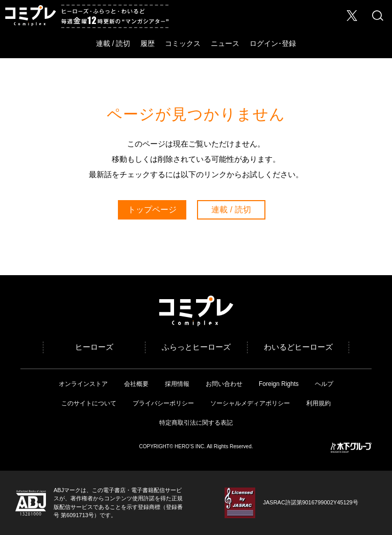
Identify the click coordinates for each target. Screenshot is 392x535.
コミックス (183, 43)
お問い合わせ (224, 384)
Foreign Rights (279, 384)
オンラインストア (83, 384)
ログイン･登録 (273, 43)
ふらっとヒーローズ (196, 347)
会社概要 (136, 384)
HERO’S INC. (190, 446)
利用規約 (318, 403)
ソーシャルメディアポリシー (250, 403)
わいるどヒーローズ (298, 347)
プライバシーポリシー (163, 403)
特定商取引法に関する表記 (196, 423)
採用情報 (177, 384)
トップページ (152, 210)
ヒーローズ (94, 347)
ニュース (225, 43)
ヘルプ (324, 384)
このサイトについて (89, 403)
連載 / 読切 (113, 43)
